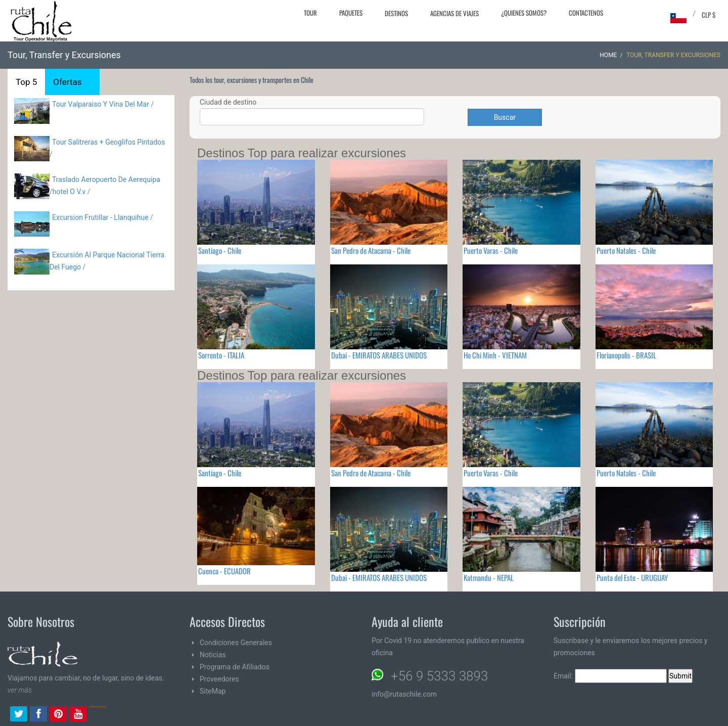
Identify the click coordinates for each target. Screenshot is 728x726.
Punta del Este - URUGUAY (632, 577)
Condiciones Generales (236, 643)
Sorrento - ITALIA (221, 355)
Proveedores (219, 679)
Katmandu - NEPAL (489, 577)
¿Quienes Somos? (524, 13)
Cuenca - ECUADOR (224, 571)
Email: (610, 676)
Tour (310, 13)
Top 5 (26, 82)
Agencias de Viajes (454, 13)
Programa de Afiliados (235, 667)
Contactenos (586, 13)
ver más (20, 690)
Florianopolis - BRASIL (626, 355)
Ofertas (67, 82)
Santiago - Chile (220, 250)
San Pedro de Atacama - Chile (371, 250)
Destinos (396, 13)
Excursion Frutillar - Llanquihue (100, 217)
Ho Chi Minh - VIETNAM (495, 355)
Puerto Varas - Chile (491, 250)
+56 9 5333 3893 (439, 676)
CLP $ (709, 15)
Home (608, 55)
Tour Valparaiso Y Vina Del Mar (101, 104)
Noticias (213, 655)
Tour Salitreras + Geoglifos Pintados (109, 142)
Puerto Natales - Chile (626, 250)
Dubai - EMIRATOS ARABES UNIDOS (379, 355)
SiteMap (213, 691)
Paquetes (351, 13)
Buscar (505, 117)
